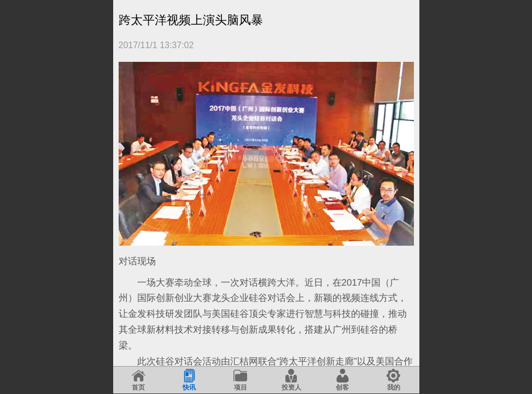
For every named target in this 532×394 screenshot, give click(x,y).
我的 (393, 380)
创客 (343, 380)
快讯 (189, 380)
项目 (240, 380)
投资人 (291, 380)
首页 (139, 380)
